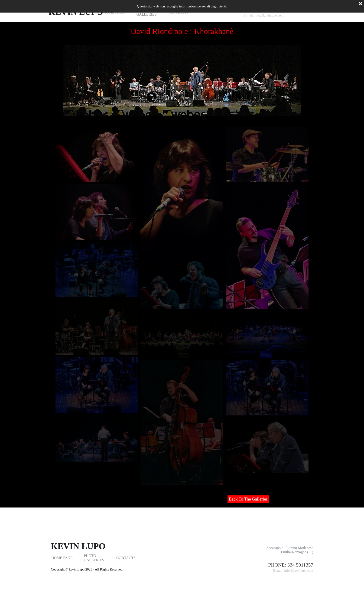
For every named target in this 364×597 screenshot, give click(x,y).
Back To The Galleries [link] (248, 499)
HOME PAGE (62, 558)
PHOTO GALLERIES (94, 558)
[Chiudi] (361, 4)
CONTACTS (126, 558)
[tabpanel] (277, 568)
